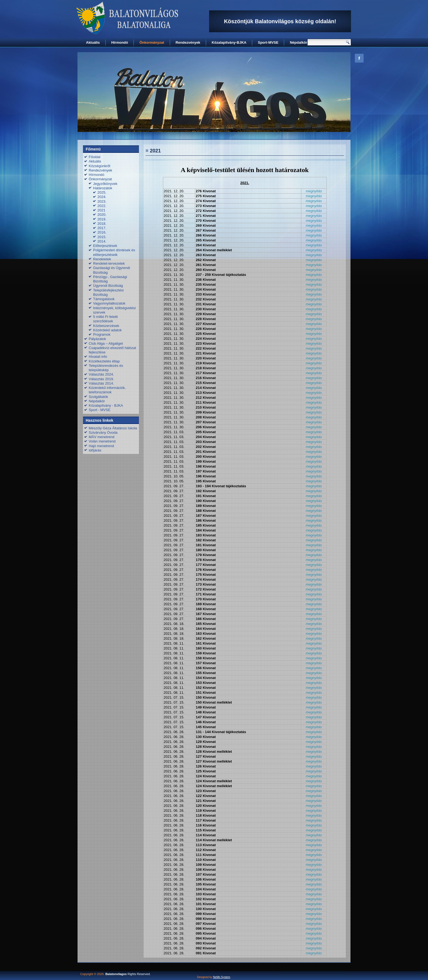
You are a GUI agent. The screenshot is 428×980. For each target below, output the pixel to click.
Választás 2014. (101, 383)
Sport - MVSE (99, 410)
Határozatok (103, 188)
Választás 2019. (101, 379)
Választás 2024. (101, 374)
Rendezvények (188, 42)
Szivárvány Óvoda (103, 433)
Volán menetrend (102, 441)
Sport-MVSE (268, 42)
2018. (102, 224)
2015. (102, 237)
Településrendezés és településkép (106, 368)
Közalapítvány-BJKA (229, 42)
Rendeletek (102, 259)
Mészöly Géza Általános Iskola (113, 428)
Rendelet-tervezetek (109, 263)
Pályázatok (97, 339)
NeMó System (222, 977)
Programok (102, 334)
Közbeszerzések (106, 326)
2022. (102, 206)
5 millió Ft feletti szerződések (105, 319)
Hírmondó (120, 42)
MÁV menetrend (102, 437)
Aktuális (93, 42)
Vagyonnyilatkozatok (109, 303)
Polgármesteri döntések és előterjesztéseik (114, 252)
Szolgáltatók (98, 397)
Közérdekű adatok (107, 330)
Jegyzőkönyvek (105, 184)
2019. (102, 219)
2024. (102, 197)
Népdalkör (299, 42)
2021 (101, 210)
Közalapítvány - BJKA (106, 405)
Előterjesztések (105, 246)
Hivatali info (98, 357)
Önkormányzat (152, 42)
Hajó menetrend (101, 446)
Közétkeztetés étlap (104, 361)
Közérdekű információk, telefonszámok (107, 390)
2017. (102, 228)
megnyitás (314, 191)
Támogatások (104, 299)
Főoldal (95, 157)
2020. (102, 215)
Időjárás (95, 450)
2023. (102, 201)
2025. (102, 192)
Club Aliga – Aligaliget (106, 343)
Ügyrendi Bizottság (108, 286)
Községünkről (99, 166)
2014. (102, 241)
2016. (102, 232)
